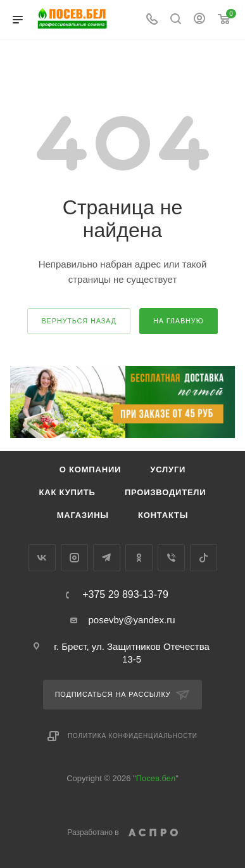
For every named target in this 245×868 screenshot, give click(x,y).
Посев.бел (156, 778)
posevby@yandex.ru (132, 620)
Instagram (74, 558)
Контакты (163, 515)
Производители (166, 492)
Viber (171, 558)
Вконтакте (42, 558)
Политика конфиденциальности (133, 736)
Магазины (83, 515)
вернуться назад (79, 321)
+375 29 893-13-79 (125, 595)
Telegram (107, 558)
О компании (90, 470)
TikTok (204, 558)
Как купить (67, 492)
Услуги (168, 470)
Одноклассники (139, 558)
